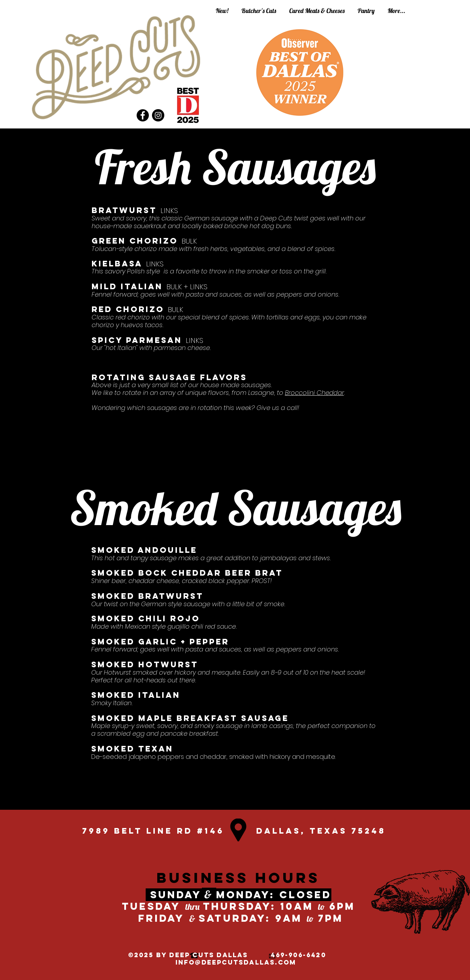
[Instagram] (158, 115)
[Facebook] (143, 115)
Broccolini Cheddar (315, 393)
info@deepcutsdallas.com (236, 962)
